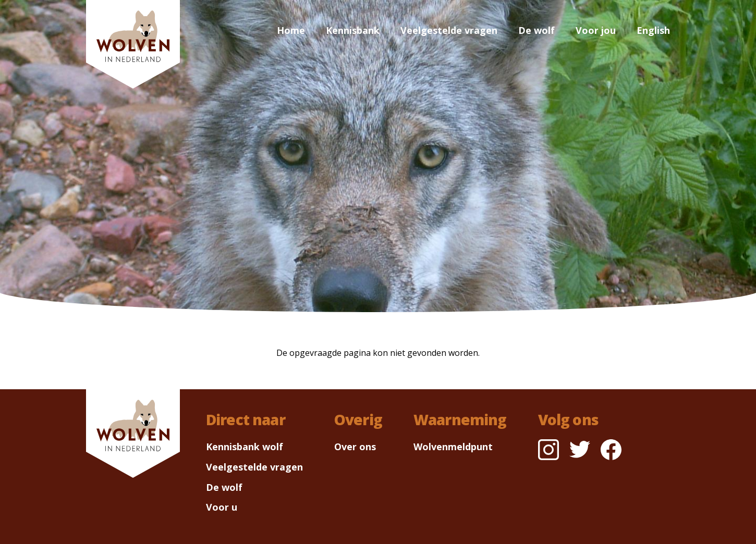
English (653, 30)
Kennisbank (353, 30)
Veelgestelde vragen (449, 30)
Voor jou (596, 30)
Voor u (222, 507)
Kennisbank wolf (245, 447)
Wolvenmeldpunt (453, 447)
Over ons (355, 447)
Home (291, 30)
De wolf (536, 30)
